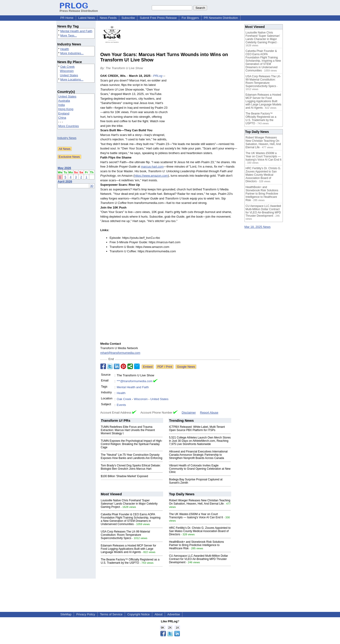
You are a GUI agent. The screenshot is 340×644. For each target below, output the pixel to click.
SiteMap (66, 614)
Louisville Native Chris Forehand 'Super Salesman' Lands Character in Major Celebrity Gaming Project (129, 504)
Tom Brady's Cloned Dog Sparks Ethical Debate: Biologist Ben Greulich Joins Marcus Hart (131, 467)
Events (121, 405)
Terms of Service (111, 614)
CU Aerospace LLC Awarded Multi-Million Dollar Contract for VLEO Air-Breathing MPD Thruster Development (198, 559)
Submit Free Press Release (158, 18)
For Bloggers (190, 18)
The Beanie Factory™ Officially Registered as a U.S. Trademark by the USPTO (130, 561)
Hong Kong (66, 109)
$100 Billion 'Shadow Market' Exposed (124, 476)
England (64, 113)
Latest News (87, 18)
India (62, 105)
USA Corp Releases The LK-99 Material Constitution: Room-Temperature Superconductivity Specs (125, 535)
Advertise (174, 614)
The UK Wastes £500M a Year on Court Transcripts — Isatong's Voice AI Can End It (196, 516)
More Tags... (68, 35)
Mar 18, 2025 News (258, 227)
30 (92, 186)
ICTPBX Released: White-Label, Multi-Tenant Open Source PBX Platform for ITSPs (197, 428)
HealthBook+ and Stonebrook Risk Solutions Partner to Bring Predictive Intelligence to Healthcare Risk (196, 545)
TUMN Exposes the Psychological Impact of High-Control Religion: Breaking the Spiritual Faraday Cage (132, 444)
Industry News (67, 138)
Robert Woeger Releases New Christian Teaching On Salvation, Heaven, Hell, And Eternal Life (200, 502)
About (158, 614)
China (62, 118)
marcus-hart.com (152, 167)
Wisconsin (67, 71)
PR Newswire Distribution (221, 18)
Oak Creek (67, 67)
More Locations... (72, 79)
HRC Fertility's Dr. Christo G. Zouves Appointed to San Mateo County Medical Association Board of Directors (200, 531)
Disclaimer (189, 413)
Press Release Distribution (79, 9)
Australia (64, 101)
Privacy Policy (86, 614)
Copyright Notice (139, 614)
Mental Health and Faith (76, 31)
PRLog (158, 76)
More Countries (69, 126)
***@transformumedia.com (135, 381)
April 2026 (65, 181)
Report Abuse (209, 413)
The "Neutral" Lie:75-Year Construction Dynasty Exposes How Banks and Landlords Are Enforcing (132, 456)
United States (69, 75)
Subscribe (128, 18)
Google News (186, 367)
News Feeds (108, 18)
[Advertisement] (205, 108)
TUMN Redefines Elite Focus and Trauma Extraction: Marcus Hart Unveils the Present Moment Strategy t (128, 430)
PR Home (67, 18)
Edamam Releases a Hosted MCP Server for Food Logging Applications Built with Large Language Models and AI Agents (129, 549)
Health (65, 49)
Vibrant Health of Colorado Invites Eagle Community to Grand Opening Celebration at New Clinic (200, 469)
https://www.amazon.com (151, 176)
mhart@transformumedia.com (120, 353)
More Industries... (72, 53)
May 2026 (64, 168)
